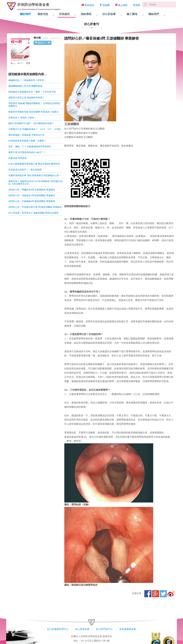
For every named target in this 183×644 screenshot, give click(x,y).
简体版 (137, 5)
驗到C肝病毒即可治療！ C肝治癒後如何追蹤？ (31, 123)
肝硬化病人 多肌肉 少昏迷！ (22, 118)
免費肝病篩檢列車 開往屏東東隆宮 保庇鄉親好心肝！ (35, 175)
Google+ (156, 594)
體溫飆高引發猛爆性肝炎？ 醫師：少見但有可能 (32, 92)
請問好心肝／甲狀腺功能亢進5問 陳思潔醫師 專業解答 (35, 207)
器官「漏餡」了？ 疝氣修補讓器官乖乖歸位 (30, 147)
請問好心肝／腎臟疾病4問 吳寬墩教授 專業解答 (32, 190)
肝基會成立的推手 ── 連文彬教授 (25, 170)
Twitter (163, 594)
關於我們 (25, 14)
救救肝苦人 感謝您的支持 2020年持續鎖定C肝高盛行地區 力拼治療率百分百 (35, 183)
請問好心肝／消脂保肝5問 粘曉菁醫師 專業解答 (32, 195)
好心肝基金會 (82, 629)
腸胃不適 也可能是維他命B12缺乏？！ (27, 152)
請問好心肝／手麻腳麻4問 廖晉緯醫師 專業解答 (32, 201)
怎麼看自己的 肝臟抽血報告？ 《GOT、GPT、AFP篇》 (35, 129)
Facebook (148, 594)
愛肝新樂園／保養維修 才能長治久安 (27, 135)
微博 (171, 594)
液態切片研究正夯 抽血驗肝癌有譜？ (27, 98)
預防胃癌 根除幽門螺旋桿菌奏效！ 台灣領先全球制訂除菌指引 (35, 105)
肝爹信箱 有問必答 (18, 158)
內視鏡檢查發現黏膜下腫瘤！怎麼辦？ (27, 141)
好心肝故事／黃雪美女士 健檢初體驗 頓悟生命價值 (33, 213)
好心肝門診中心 (104, 629)
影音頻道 (89, 5)
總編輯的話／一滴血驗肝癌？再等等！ (27, 80)
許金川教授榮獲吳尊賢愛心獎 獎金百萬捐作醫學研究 (34, 164)
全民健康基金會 (128, 629)
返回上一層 (44, 43)
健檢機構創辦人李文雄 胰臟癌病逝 (25, 86)
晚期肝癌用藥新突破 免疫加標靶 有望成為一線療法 (33, 112)
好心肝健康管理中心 (58, 629)
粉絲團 (106, 5)
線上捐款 (123, 5)
